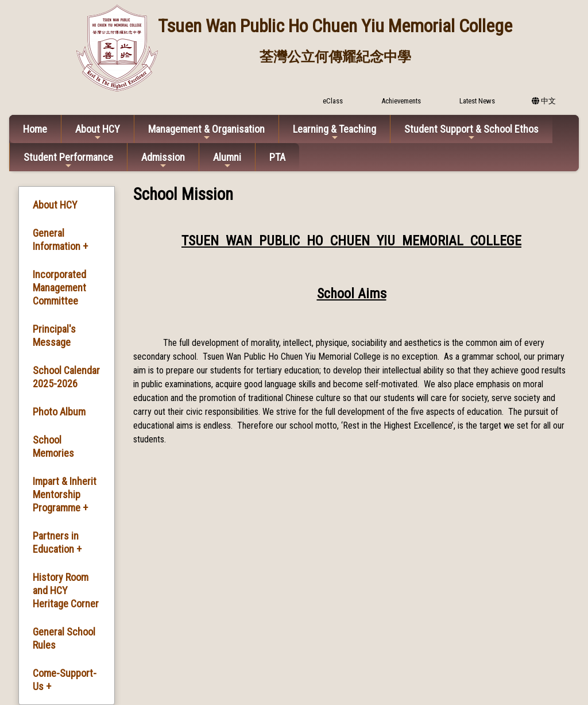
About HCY (98, 132)
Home (35, 129)
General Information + (60, 240)
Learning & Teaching (334, 132)
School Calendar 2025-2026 (66, 377)
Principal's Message (54, 336)
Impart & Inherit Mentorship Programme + (65, 494)
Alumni (227, 161)
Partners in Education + (57, 542)
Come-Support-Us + (65, 680)
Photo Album (59, 412)
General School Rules (64, 638)
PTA (277, 157)
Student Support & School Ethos (471, 132)
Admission (163, 161)
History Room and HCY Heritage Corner (66, 590)
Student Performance (68, 161)
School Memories (53, 446)
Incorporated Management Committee (59, 288)
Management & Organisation (206, 132)
